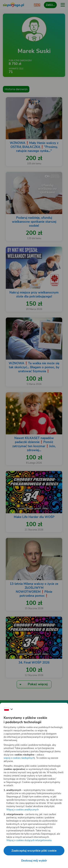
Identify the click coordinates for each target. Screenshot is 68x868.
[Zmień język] (8, 709)
